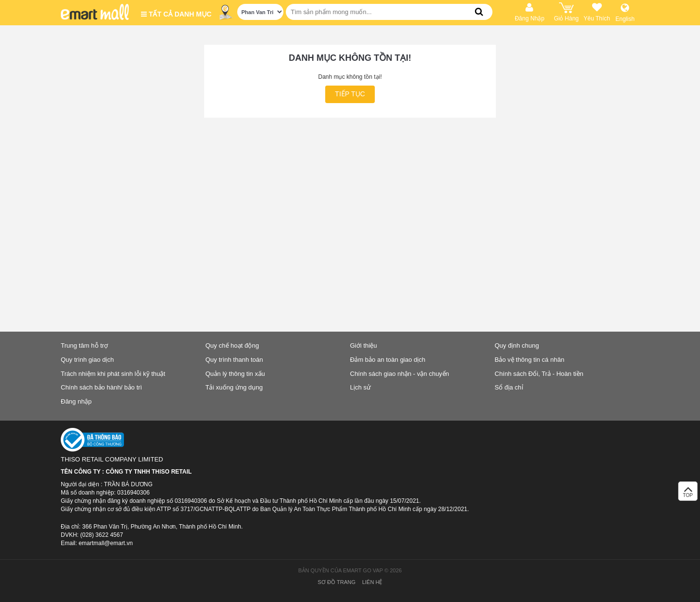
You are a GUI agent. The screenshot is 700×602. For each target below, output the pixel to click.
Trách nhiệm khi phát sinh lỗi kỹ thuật (113, 374)
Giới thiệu (363, 345)
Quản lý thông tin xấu (235, 374)
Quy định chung (517, 345)
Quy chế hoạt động (232, 345)
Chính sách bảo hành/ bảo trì (101, 387)
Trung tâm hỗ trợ (84, 345)
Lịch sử (360, 387)
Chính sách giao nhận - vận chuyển (400, 374)
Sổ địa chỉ (509, 387)
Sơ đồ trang (337, 582)
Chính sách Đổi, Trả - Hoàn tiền (539, 374)
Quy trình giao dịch (87, 360)
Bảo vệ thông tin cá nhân (530, 360)
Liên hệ (372, 582)
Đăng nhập (76, 401)
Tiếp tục (350, 94)
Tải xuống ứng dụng (234, 387)
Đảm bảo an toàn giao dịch (388, 360)
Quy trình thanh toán (235, 360)
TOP (688, 494)
